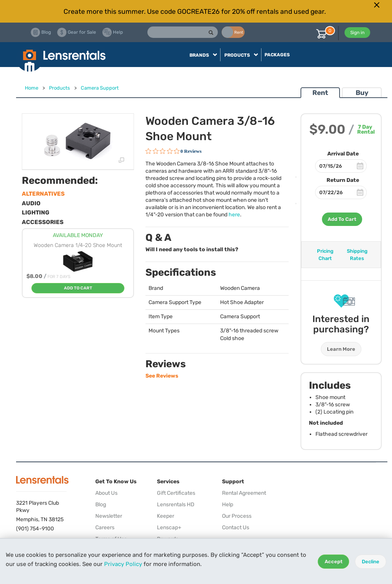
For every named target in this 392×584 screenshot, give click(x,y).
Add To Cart (342, 219)
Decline (371, 562)
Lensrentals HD (176, 505)
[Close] (377, 5)
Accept (334, 562)
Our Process (237, 516)
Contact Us (236, 528)
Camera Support (100, 88)
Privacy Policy (123, 564)
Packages (277, 55)
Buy (362, 93)
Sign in (357, 33)
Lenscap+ (169, 528)
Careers (105, 528)
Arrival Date (343, 154)
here (234, 215)
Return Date (343, 180)
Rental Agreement (244, 493)
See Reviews (162, 376)
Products (60, 88)
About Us (106, 493)
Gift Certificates (176, 493)
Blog (101, 505)
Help (228, 505)
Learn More (341, 349)
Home (32, 88)
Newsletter (109, 516)
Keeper (166, 516)
